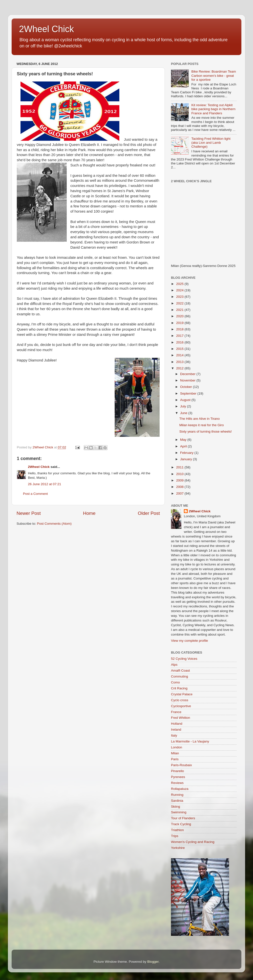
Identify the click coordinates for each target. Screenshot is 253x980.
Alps (174, 665)
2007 (180, 493)
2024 (180, 290)
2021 (180, 310)
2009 (180, 480)
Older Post (149, 513)
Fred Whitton (180, 718)
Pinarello (178, 771)
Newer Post (29, 513)
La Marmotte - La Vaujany (190, 741)
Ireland (176, 730)
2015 (180, 349)
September (189, 393)
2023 (180, 297)
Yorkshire (178, 848)
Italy (174, 735)
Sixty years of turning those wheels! (206, 431)
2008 (180, 487)
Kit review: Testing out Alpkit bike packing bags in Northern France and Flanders (213, 109)
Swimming (179, 812)
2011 (180, 467)
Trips (175, 836)
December (188, 374)
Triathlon (177, 830)
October (187, 387)
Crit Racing (179, 688)
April (184, 446)
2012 (180, 368)
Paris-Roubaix (181, 765)
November (188, 380)
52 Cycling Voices (184, 659)
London (177, 747)
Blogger (153, 962)
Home (89, 513)
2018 (180, 329)
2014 (180, 355)
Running (177, 795)
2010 (180, 474)
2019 (180, 323)
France (176, 712)
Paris (175, 759)
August (186, 400)
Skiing (176, 807)
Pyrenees (178, 777)
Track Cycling (181, 824)
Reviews (177, 783)
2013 (180, 362)
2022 (180, 303)
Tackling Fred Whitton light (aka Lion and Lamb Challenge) (211, 143)
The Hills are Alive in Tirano (200, 419)
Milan (175, 753)
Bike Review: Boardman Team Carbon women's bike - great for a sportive (214, 75)
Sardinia (177, 801)
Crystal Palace (182, 694)
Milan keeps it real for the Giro (202, 425)
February (187, 453)
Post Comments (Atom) (54, 524)
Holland (177, 724)
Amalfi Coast (180, 670)
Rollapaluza (180, 789)
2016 (180, 342)
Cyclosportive (181, 706)
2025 (180, 284)
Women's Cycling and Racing (193, 842)
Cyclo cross (180, 700)
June (184, 413)
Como (175, 682)
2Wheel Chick (46, 29)
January (187, 459)
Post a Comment (35, 494)
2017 (180, 336)
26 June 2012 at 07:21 (44, 484)
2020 (180, 316)
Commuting (179, 676)
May (184, 440)
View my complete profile (190, 641)
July (184, 406)
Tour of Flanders (183, 818)
